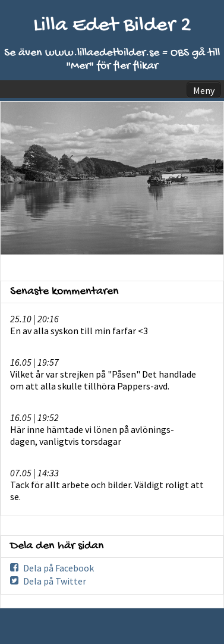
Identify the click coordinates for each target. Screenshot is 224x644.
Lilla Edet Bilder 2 (112, 26)
